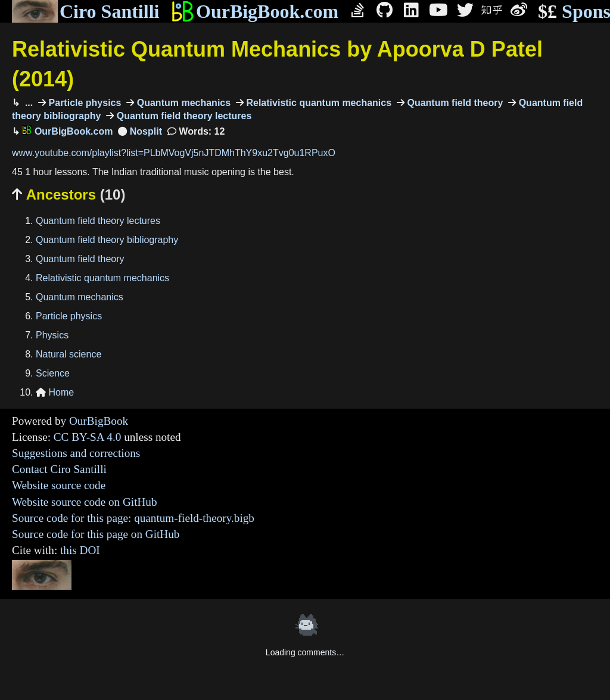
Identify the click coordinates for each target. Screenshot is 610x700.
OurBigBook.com (255, 11)
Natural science (69, 354)
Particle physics (83, 103)
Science (53, 373)
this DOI (80, 550)
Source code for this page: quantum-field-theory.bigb (133, 518)
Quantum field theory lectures (183, 116)
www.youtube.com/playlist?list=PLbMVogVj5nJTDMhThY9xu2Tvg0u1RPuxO (174, 153)
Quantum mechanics (182, 103)
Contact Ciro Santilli (59, 469)
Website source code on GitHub (85, 502)
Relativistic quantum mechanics (318, 103)
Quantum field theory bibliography (107, 240)
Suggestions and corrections (76, 453)
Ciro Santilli (85, 11)
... (27, 103)
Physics (52, 335)
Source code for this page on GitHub (96, 534)
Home (55, 392)
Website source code (59, 485)
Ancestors (69, 195)
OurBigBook (99, 421)
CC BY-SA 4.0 (88, 437)
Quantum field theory (454, 103)
